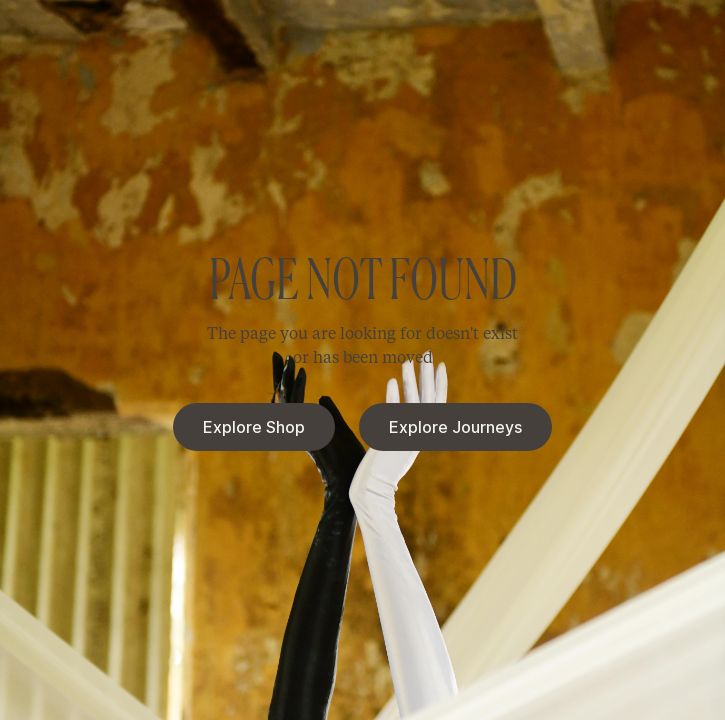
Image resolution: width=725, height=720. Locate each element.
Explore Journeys (455, 427)
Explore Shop (254, 427)
